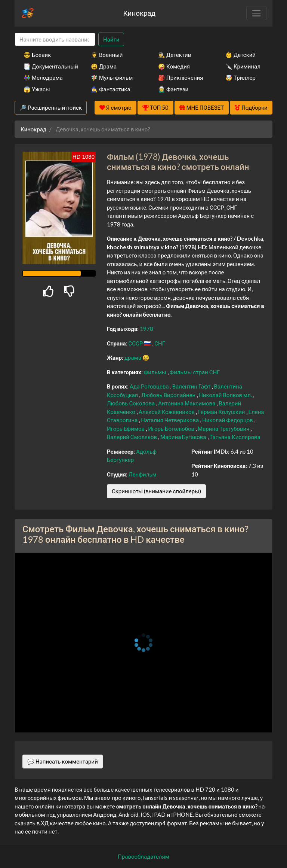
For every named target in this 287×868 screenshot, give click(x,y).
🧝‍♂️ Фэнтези (173, 89)
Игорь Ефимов (126, 429)
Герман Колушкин (222, 412)
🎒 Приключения (180, 77)
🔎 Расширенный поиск (51, 107)
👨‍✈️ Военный (107, 55)
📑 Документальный (47, 66)
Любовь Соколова (131, 403)
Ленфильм (143, 474)
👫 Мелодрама (43, 77)
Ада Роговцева (150, 386)
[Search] (55, 39)
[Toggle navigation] (256, 13)
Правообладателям (143, 856)
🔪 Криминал (243, 66)
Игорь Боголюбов (172, 429)
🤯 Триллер (240, 77)
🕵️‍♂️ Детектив (175, 55)
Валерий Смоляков (132, 437)
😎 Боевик (37, 55)
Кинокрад (139, 13)
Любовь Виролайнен (169, 395)
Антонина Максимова (187, 403)
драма (133, 357)
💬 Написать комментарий (63, 761)
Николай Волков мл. (226, 395)
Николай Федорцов (228, 420)
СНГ (160, 343)
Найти (111, 39)
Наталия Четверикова (170, 420)
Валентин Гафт (192, 386)
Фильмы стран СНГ (195, 372)
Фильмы (156, 372)
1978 (146, 329)
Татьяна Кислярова (235, 437)
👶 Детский (240, 55)
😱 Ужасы (37, 89)
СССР (136, 343)
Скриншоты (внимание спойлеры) (156, 491)
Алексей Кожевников (167, 412)
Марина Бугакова (184, 437)
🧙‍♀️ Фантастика (111, 89)
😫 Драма (104, 66)
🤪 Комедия (174, 66)
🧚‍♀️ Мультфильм (112, 77)
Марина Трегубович (224, 429)
